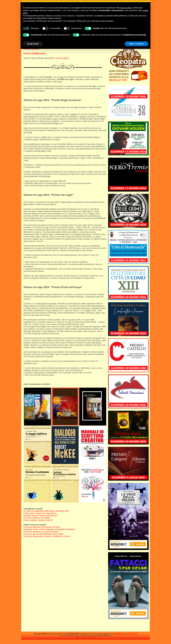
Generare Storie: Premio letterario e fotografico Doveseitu (49, 529)
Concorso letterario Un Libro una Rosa (41, 532)
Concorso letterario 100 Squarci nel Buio (42, 527)
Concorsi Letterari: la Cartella (37, 518)
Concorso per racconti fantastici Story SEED (43, 534)
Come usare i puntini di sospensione (40, 513)
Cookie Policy (91, 638)
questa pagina (62, 58)
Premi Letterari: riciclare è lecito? (38, 520)
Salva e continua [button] (137, 44)
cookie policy (132, 634)
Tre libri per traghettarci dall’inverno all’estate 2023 (46, 511)
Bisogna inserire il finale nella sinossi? (41, 515)
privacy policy (120, 634)
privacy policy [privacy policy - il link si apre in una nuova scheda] (126, 8)
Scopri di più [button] (33, 44)
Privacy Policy (80, 638)
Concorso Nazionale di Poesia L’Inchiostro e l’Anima (47, 536)
